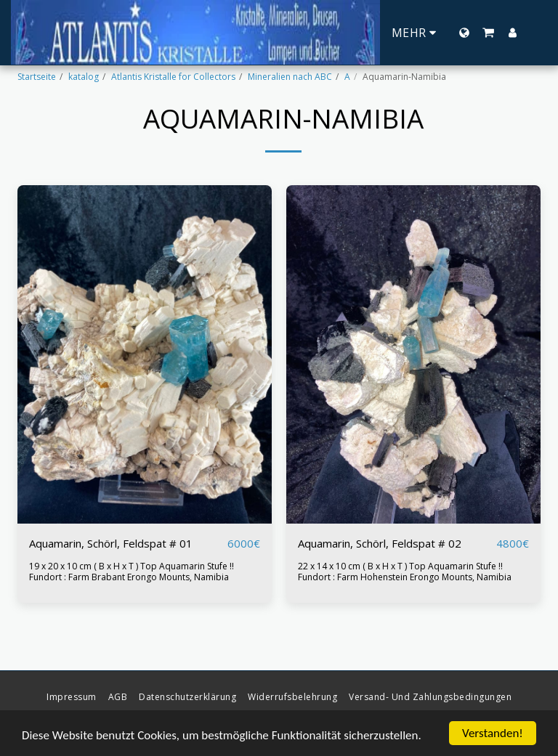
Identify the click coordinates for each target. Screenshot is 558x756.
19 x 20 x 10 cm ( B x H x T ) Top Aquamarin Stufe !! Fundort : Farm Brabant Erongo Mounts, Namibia (132, 572)
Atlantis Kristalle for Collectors (173, 77)
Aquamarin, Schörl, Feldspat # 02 (380, 543)
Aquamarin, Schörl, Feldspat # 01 (111, 543)
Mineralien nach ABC (290, 77)
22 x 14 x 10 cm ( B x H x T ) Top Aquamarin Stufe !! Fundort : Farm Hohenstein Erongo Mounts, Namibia (405, 572)
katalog (84, 77)
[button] (488, 33)
